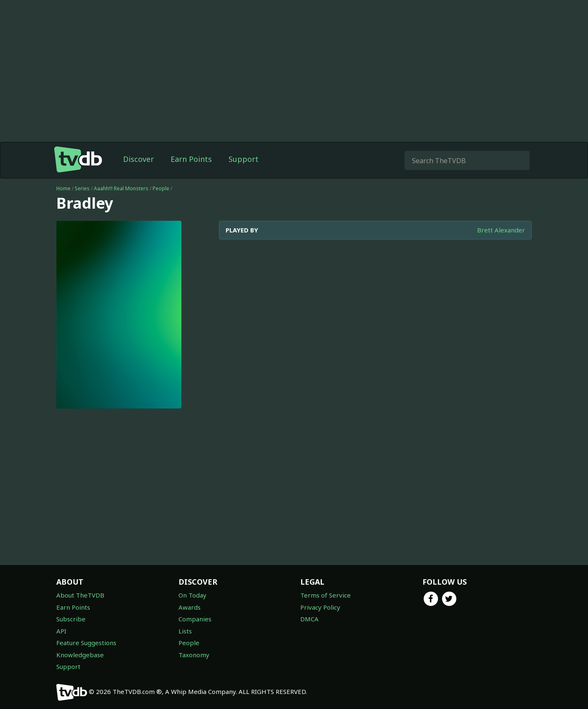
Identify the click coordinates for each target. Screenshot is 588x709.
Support (244, 159)
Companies (195, 619)
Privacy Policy (320, 607)
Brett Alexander (501, 230)
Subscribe (71, 619)
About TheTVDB (80, 595)
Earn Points (191, 159)
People (161, 188)
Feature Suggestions (86, 643)
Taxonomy (194, 655)
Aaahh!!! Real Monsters (121, 188)
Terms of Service (325, 595)
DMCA (309, 619)
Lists (185, 631)
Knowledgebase (80, 655)
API (61, 631)
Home (63, 188)
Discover (138, 159)
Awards (190, 607)
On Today (192, 595)
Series (82, 188)
